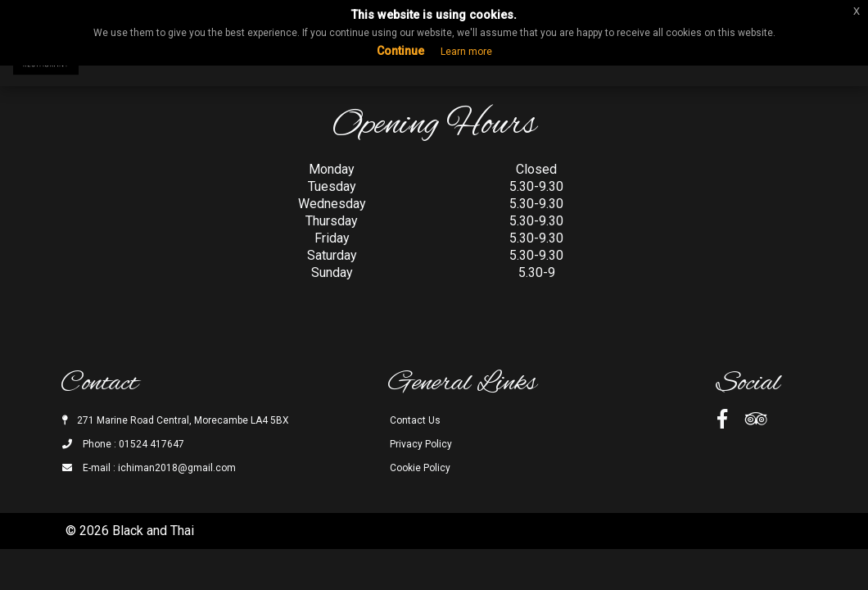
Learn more (466, 52)
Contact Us (415, 420)
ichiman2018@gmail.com (177, 468)
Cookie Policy (420, 468)
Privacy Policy (421, 444)
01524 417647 (151, 444)
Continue (400, 51)
